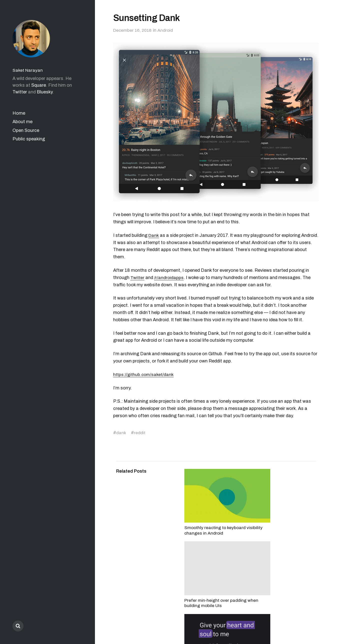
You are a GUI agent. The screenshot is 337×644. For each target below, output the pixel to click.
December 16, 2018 (133, 30)
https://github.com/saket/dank (144, 374)
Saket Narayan (28, 70)
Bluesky (45, 92)
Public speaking (29, 139)
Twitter (20, 92)
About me (22, 122)
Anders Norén (307, 622)
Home (19, 113)
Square (39, 85)
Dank (154, 235)
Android (168, 30)
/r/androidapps (169, 278)
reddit (140, 433)
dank (121, 433)
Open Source (26, 130)
